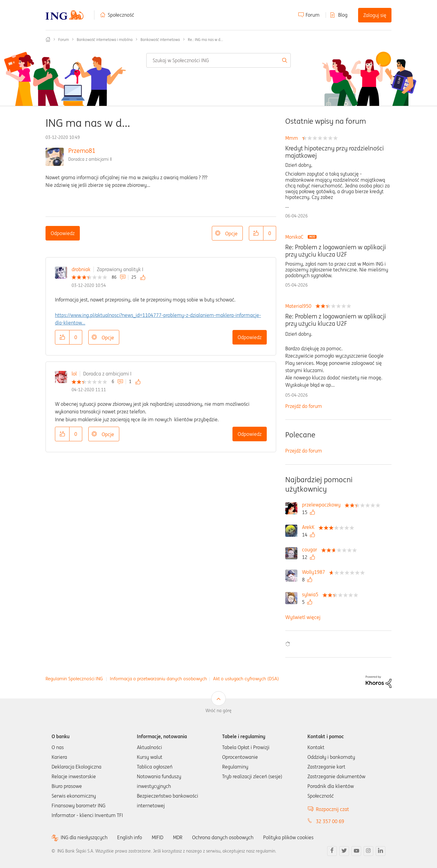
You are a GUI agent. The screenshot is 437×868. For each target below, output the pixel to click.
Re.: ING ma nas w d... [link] (205, 40)
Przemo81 (82, 151)
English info (130, 837)
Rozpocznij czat (332, 809)
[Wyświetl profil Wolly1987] (315, 572)
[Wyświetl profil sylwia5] (312, 594)
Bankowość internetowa (160, 40)
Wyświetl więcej (303, 617)
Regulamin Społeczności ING (74, 679)
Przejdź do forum (304, 406)
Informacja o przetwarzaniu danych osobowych (158, 679)
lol (74, 374)
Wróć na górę (218, 711)
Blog (343, 15)
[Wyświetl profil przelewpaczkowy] (323, 505)
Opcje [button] (231, 234)
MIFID (158, 837)
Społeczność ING (48, 39)
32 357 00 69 (330, 821)
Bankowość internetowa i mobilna (105, 40)
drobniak (81, 269)
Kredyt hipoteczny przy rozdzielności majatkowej (335, 152)
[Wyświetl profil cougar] (311, 550)
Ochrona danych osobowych (223, 837)
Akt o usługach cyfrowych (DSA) (246, 679)
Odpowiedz (63, 233)
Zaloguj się (375, 15)
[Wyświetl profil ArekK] (310, 527)
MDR (178, 837)
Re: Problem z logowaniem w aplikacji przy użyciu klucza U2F (336, 251)
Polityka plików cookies (288, 837)
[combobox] (218, 60)
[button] (256, 233)
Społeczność (121, 15)
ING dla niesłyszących (84, 838)
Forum (313, 15)
